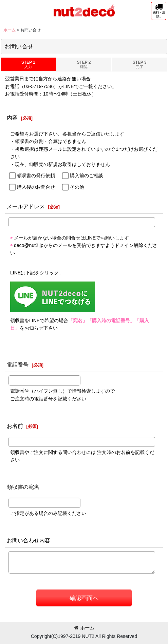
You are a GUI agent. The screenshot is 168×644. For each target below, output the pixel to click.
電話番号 (18, 365)
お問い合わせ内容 (29, 540)
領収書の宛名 (23, 487)
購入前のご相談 (87, 175)
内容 (12, 118)
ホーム (84, 628)
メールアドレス (26, 206)
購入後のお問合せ (36, 187)
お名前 (15, 426)
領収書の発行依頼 (36, 175)
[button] (159, 11)
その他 (77, 187)
